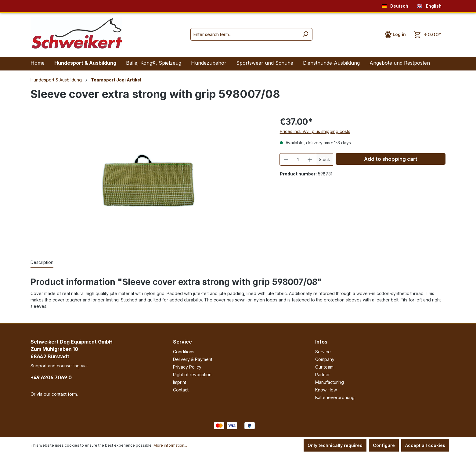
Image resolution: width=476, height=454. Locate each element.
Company (325, 359)
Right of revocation (192, 375)
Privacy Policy (187, 367)
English (429, 5)
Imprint (180, 382)
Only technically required (335, 445)
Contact (181, 390)
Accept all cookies (425, 445)
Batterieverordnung (335, 397)
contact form (64, 394)
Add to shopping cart (391, 159)
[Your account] (395, 34)
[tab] (42, 263)
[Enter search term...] (244, 34)
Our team (324, 367)
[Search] (305, 34)
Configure (384, 445)
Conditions (184, 352)
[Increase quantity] (310, 159)
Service (182, 342)
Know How (326, 390)
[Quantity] (298, 159)
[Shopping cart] (428, 35)
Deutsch (395, 5)
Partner (323, 375)
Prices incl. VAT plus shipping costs (315, 131)
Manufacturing (330, 382)
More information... (170, 445)
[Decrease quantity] (286, 159)
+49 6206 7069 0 (51, 377)
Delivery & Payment (193, 359)
